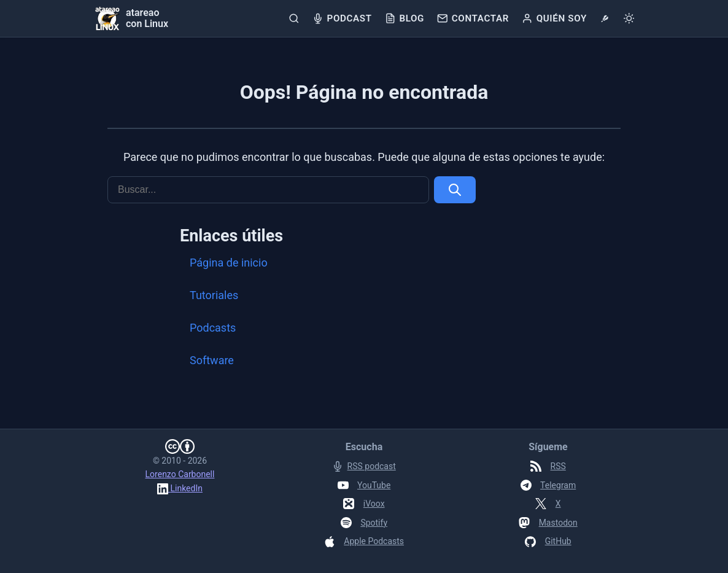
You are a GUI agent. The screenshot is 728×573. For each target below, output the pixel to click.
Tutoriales (214, 295)
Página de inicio (229, 263)
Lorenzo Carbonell (180, 474)
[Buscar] (294, 18)
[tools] (605, 18)
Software (212, 360)
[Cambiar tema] (629, 18)
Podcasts (213, 328)
